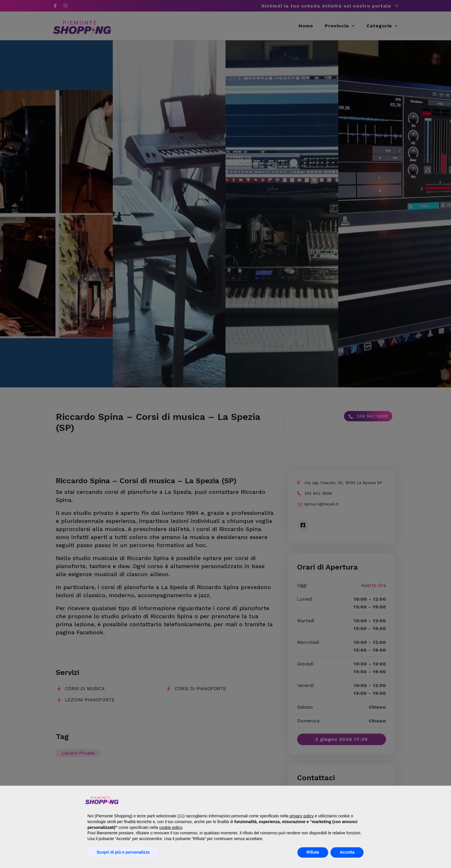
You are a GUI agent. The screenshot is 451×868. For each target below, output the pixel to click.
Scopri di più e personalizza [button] (123, 852)
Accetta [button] (347, 852)
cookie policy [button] (171, 827)
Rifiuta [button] (313, 852)
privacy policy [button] (302, 816)
